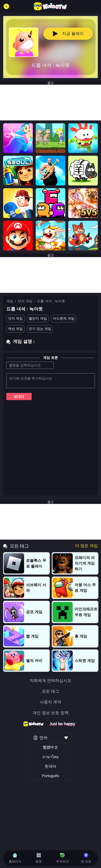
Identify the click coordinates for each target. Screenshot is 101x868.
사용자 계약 (51, 702)
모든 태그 (51, 691)
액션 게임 (15, 329)
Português (50, 776)
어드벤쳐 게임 (64, 318)
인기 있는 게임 (40, 329)
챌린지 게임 (38, 318)
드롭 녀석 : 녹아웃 (51, 301)
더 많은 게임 (86, 546)
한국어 (50, 766)
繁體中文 (50, 747)
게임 (10, 301)
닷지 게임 (25, 301)
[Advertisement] (50, 275)
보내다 (19, 396)
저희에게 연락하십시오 (51, 681)
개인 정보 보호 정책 (51, 713)
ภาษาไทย (50, 757)
